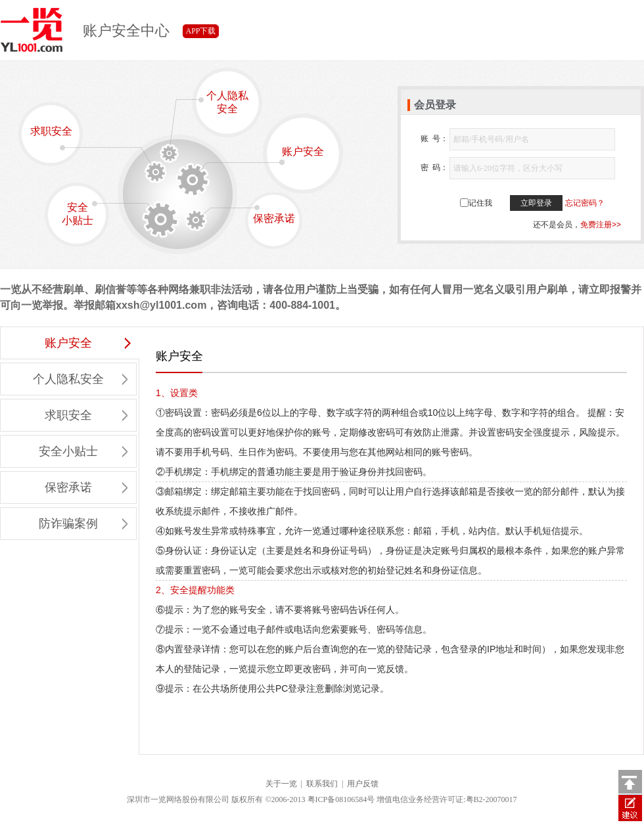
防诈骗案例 (83, 524)
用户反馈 (363, 784)
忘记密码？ (585, 203)
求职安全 (55, 138)
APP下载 (200, 31)
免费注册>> (601, 225)
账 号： (434, 139)
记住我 (480, 203)
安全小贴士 (84, 213)
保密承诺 (271, 214)
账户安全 (294, 155)
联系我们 (322, 784)
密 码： (434, 168)
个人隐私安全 (220, 102)
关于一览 (281, 784)
